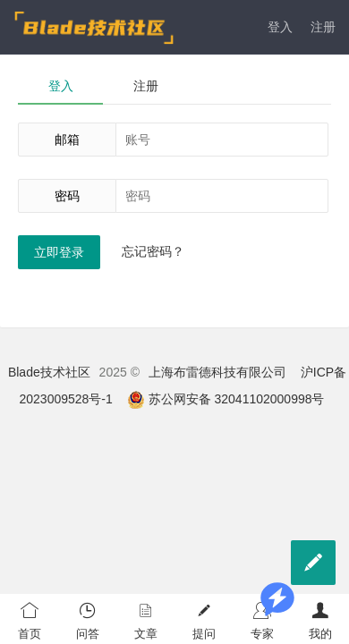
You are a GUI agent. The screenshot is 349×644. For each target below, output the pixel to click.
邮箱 (67, 140)
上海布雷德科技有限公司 (217, 372)
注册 (323, 27)
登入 (280, 27)
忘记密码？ (153, 251)
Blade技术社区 (49, 372)
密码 (67, 196)
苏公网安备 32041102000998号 (226, 399)
